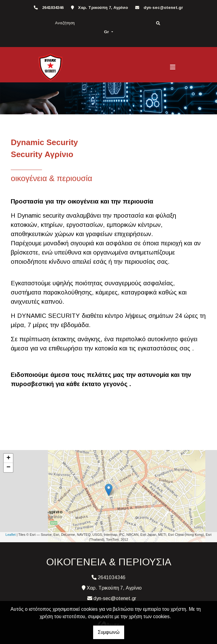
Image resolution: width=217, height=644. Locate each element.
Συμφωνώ (109, 632)
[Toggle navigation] (173, 67)
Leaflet (11, 535)
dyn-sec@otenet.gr (163, 8)
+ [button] (8, 458)
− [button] (8, 468)
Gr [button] (107, 32)
